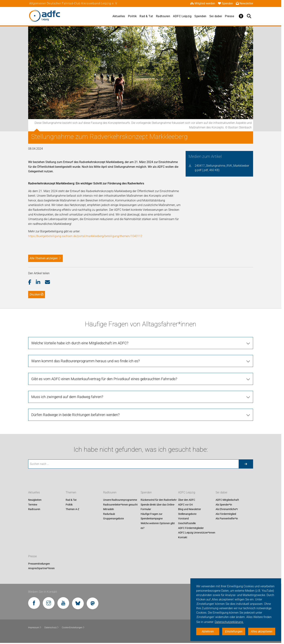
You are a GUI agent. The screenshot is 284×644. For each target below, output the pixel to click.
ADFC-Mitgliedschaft (227, 500)
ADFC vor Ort (186, 505)
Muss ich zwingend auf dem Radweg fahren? (67, 397)
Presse (230, 16)
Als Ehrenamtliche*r (227, 509)
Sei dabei (216, 16)
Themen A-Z (72, 509)
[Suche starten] (246, 464)
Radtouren (163, 16)
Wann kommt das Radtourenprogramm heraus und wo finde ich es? (85, 361)
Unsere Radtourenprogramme (120, 500)
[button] (32, 282)
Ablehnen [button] (208, 631)
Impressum (35, 628)
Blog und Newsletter (190, 509)
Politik (132, 16)
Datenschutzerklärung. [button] (229, 622)
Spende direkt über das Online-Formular (158, 507)
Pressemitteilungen (39, 564)
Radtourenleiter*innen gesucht (120, 505)
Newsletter (244, 3)
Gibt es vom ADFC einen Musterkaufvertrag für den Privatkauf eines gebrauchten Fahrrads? (104, 379)
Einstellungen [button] (234, 631)
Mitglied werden (203, 3)
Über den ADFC (187, 500)
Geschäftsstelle (187, 523)
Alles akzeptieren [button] (262, 631)
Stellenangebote (187, 514)
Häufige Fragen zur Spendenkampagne (152, 516)
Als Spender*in (224, 505)
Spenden (225, 3)
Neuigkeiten (35, 500)
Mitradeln (109, 509)
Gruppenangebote (113, 519)
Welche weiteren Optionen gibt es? (158, 526)
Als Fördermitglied (226, 514)
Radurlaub (109, 514)
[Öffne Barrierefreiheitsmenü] (241, 16)
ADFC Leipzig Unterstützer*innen (197, 533)
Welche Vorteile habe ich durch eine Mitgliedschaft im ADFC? (80, 343)
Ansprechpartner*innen (41, 568)
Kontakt (183, 537)
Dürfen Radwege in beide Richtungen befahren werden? (75, 415)
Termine (33, 505)
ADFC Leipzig (182, 16)
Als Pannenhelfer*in (227, 519)
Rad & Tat (146, 16)
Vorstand (183, 519)
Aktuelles (119, 16)
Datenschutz (52, 628)
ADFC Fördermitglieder (191, 528)
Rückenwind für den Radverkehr (159, 500)
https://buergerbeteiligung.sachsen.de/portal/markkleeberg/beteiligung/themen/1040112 (85, 236)
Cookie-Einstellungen (73, 628)
